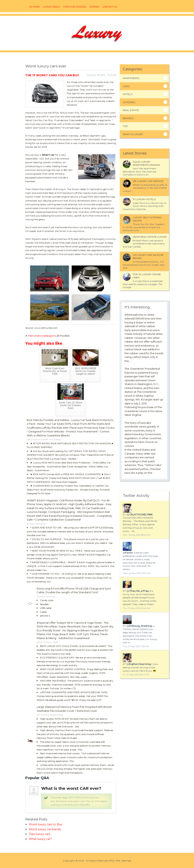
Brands (128, 118)
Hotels (128, 94)
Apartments (131, 78)
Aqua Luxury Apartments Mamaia (146, 163)
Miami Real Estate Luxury (150, 237)
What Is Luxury (133, 134)
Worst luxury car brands (45, 829)
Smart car (48, 155)
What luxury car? (40, 839)
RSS (112, 861)
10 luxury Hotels (144, 199)
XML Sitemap (123, 861)
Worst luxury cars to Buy (46, 824)
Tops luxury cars (40, 834)
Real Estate (131, 110)
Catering (129, 102)
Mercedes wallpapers (42, 336)
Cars (126, 86)
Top (125, 126)
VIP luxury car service (148, 181)
